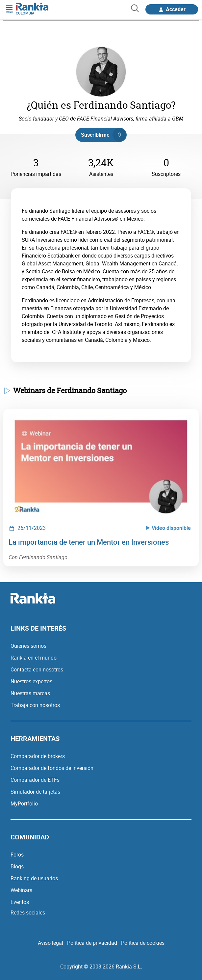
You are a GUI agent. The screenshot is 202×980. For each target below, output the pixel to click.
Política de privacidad (92, 943)
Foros (17, 855)
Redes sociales (28, 912)
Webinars (21, 890)
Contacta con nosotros (37, 669)
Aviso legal (50, 943)
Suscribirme (103, 135)
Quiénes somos (28, 646)
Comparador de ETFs (35, 780)
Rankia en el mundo (34, 658)
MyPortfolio (24, 803)
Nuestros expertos (31, 681)
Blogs (17, 866)
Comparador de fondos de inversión (52, 768)
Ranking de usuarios (34, 878)
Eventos (20, 902)
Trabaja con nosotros (35, 705)
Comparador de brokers (38, 756)
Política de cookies (143, 943)
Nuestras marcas (30, 693)
